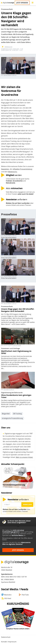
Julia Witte (6, 390)
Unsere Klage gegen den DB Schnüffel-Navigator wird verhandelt (18, 310)
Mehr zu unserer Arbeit (24, 457)
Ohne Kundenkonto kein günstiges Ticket (16, 396)
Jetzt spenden (22, 3)
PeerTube (25, 595)
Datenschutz (6, 637)
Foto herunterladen (9, 237)
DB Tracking (17, 414)
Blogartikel (6, 414)
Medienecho (13, 172)
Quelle (19, 345)
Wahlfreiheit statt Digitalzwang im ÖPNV (16, 352)
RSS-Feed (8, 598)
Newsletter (5, 169)
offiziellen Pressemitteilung (22, 169)
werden (14, 175)
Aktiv (14, 188)
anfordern (17, 199)
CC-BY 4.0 (14, 75)
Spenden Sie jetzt (8, 542)
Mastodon (8, 595)
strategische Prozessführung (12, 418)
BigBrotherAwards (22, 449)
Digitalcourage (8, 47)
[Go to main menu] (33, 3)
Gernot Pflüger (7, 75)
